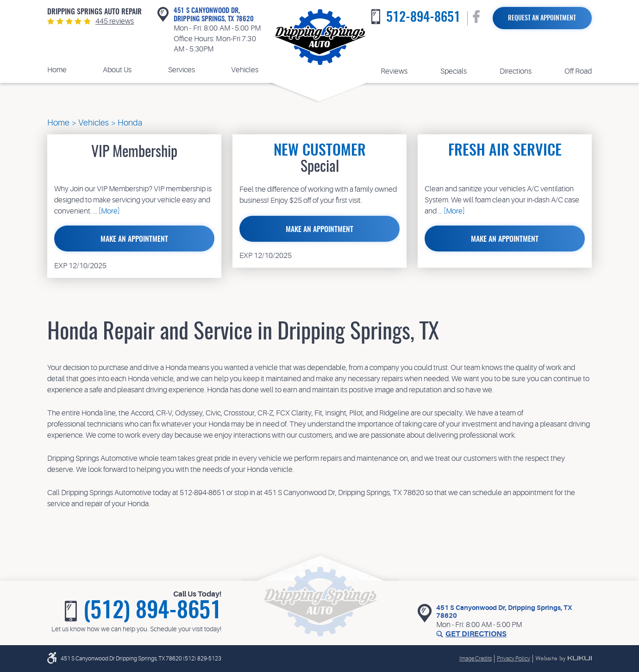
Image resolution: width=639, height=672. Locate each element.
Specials (454, 71)
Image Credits (476, 659)
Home (57, 70)
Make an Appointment (134, 239)
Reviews (394, 71)
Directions (516, 71)
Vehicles (245, 70)
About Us (117, 70)
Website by (564, 659)
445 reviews (115, 21)
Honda (130, 123)
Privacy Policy (514, 659)
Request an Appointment (542, 19)
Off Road (578, 71)
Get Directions (476, 634)
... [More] (106, 211)
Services (182, 70)
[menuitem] (57, 70)
